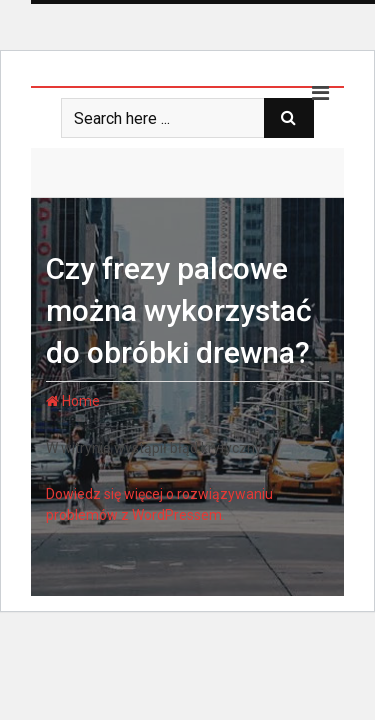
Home (73, 401)
